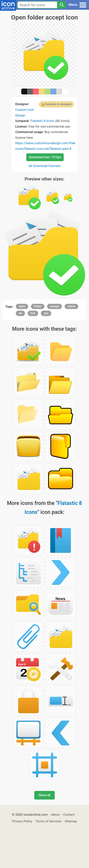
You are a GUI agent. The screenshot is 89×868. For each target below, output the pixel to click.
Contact (69, 815)
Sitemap (71, 821)
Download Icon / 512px (45, 157)
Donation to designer (58, 104)
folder (38, 306)
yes (46, 313)
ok (20, 313)
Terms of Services (48, 821)
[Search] (62, 5)
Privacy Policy (22, 821)
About (56, 815)
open (22, 306)
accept (54, 306)
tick (33, 313)
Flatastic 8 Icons (42, 121)
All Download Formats (44, 166)
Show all (44, 795)
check (71, 306)
